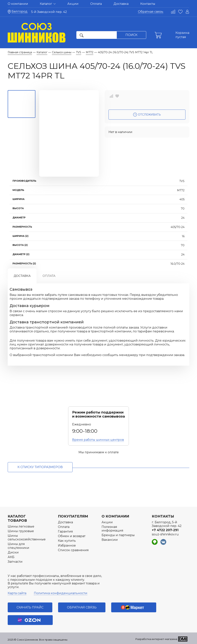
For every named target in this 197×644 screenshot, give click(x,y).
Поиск (131, 35)
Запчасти (15, 562)
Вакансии (110, 540)
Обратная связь (151, 12)
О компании (18, 4)
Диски (13, 552)
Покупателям (73, 516)
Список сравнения (73, 550)
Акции (73, 4)
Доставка (121, 4)
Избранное (67, 545)
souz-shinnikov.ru (165, 534)
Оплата (96, 4)
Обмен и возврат (72, 536)
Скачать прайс (30, 607)
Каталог (48, 4)
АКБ (11, 557)
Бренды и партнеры (118, 535)
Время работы (98, 440)
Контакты (148, 4)
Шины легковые (21, 526)
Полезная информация (112, 529)
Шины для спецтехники (18, 546)
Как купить (67, 541)
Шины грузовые (21, 531)
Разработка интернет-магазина (156, 639)
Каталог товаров (17, 518)
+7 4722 (165, 530)
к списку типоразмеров (40, 467)
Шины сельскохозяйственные (27, 537)
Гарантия (65, 531)
